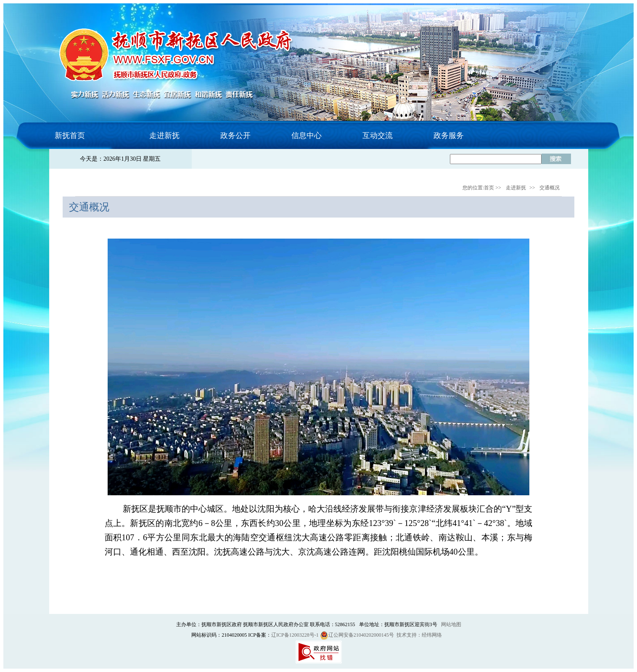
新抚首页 (70, 135)
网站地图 (451, 624)
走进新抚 (516, 188)
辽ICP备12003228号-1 (295, 635)
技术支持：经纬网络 (419, 635)
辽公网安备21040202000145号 (357, 635)
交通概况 (550, 188)
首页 (489, 188)
